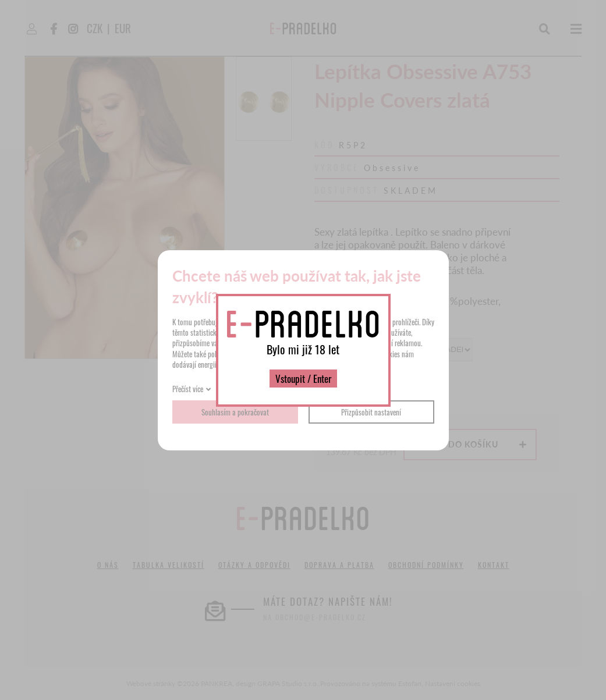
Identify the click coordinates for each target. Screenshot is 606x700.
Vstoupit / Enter (303, 379)
